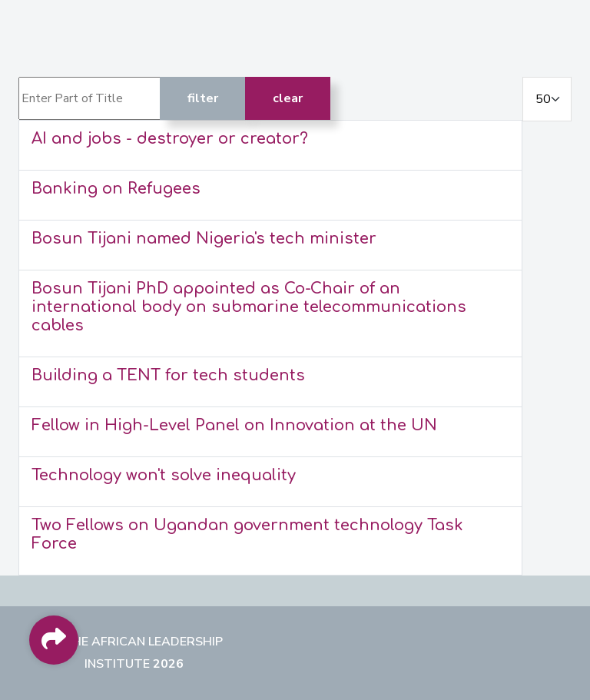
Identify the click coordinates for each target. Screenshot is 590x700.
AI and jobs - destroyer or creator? (170, 139)
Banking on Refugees (116, 189)
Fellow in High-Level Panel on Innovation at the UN (234, 425)
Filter (203, 98)
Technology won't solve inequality (164, 475)
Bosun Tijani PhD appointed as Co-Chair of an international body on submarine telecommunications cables (249, 307)
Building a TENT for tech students (168, 375)
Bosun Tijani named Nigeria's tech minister (204, 239)
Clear (288, 98)
